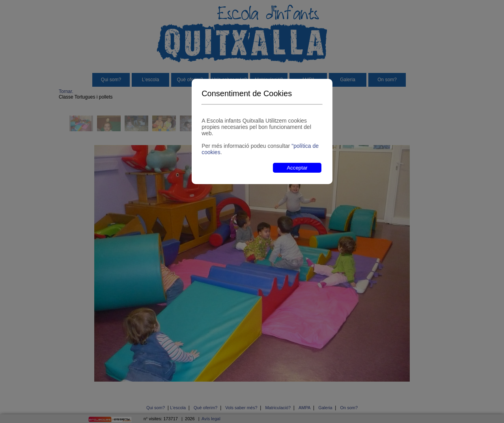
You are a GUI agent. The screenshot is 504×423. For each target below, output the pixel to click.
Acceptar (297, 168)
